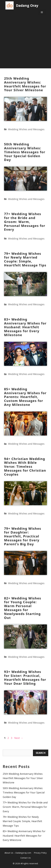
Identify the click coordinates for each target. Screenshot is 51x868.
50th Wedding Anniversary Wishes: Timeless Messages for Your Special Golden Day (25, 152)
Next (19, 738)
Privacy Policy (40, 853)
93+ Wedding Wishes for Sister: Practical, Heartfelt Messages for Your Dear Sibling (25, 677)
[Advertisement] (26, 43)
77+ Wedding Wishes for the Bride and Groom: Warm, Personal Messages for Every (25, 222)
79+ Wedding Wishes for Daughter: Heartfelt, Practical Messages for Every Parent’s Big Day (23, 536)
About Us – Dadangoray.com (18, 853)
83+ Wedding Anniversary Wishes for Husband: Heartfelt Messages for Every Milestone (25, 327)
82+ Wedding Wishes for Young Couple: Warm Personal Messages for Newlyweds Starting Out (23, 608)
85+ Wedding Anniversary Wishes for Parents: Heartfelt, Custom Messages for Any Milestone (25, 397)
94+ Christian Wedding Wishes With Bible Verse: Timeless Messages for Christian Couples (25, 466)
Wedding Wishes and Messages (26, 129)
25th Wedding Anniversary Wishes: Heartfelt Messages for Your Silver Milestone (25, 84)
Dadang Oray (27, 5)
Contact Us (26, 858)
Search (41, 753)
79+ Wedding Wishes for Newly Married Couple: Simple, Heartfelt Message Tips (25, 259)
